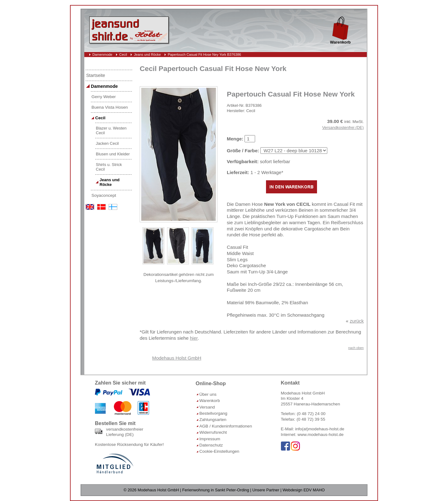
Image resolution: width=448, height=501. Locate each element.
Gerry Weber (104, 97)
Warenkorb (210, 401)
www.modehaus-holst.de (320, 435)
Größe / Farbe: (243, 151)
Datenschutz (211, 445)
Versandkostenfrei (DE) (343, 128)
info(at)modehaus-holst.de (320, 429)
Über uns (208, 394)
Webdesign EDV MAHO (304, 490)
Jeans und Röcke (147, 54)
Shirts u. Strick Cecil (109, 167)
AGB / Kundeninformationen (226, 426)
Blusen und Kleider (113, 154)
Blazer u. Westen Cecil (111, 130)
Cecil (123, 54)
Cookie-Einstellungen (219, 451)
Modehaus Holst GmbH (177, 358)
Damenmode (102, 54)
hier (194, 338)
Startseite (96, 75)
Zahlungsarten (213, 420)
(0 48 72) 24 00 (311, 414)
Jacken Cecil (107, 143)
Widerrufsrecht (213, 432)
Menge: (235, 139)
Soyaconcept (104, 195)
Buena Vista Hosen (110, 107)
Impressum (210, 439)
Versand (207, 407)
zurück (357, 321)
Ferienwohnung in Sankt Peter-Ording (216, 490)
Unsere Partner (266, 490)
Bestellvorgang (213, 413)
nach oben (356, 348)
